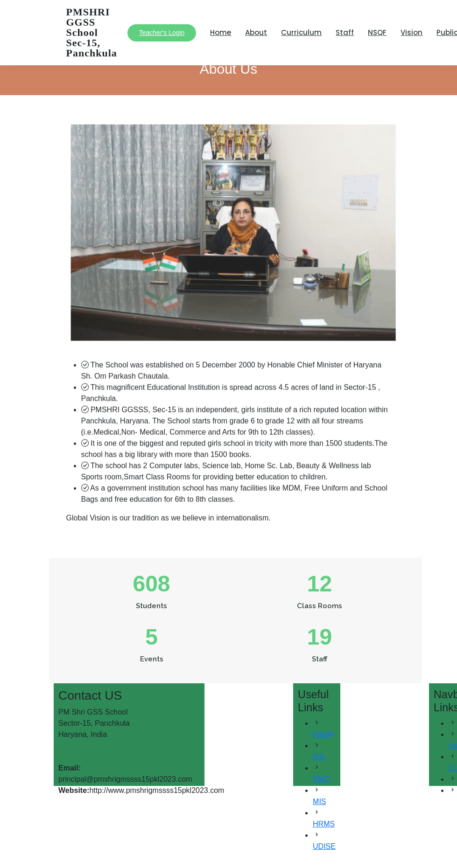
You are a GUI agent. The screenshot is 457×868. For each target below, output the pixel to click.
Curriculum (301, 32)
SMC (321, 779)
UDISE (324, 846)
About (256, 32)
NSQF (377, 32)
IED (319, 757)
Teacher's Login (162, 33)
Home (221, 32)
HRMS (324, 824)
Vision (411, 32)
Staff (345, 32)
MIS (319, 802)
